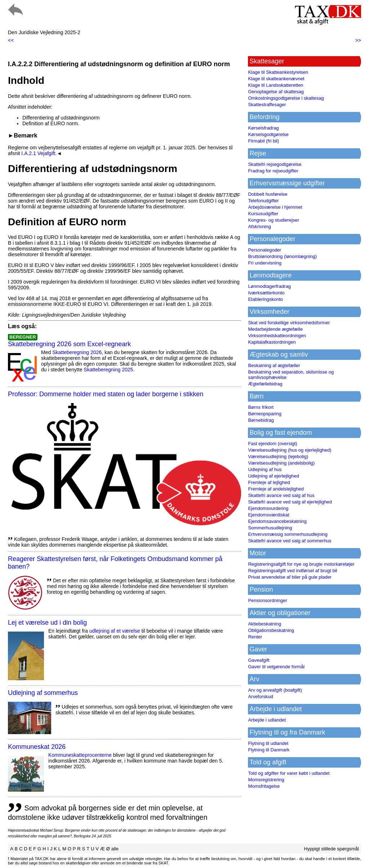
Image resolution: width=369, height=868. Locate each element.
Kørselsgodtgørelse (268, 134)
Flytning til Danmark (269, 750)
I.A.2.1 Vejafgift (38, 153)
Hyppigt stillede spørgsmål (332, 849)
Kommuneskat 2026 (37, 747)
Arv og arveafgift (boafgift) (275, 690)
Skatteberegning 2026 (77, 352)
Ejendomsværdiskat (268, 515)
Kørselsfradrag (263, 128)
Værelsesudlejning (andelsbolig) (281, 463)
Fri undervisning (265, 263)
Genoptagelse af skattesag (276, 92)
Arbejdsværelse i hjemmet (275, 207)
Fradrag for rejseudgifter (273, 171)
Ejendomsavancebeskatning (277, 521)
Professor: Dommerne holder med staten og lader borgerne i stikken (106, 394)
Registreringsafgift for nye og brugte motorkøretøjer (301, 564)
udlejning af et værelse (115, 631)
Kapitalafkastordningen (272, 342)
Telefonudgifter (263, 201)
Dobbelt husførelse (268, 194)
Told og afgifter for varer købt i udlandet (289, 773)
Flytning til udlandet (268, 743)
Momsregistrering (266, 780)
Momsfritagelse (264, 786)
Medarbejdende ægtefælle (275, 329)
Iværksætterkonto (266, 293)
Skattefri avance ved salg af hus (281, 495)
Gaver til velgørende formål (276, 667)
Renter (255, 637)
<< (11, 40)
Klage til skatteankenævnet (276, 79)
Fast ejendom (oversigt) (273, 444)
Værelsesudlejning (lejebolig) (278, 456)
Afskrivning (259, 227)
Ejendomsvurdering (268, 508)
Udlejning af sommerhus (43, 693)
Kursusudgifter (263, 214)
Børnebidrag (261, 420)
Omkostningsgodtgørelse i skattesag (286, 98)
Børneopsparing (265, 414)
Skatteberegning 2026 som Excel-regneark (69, 344)
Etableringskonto (265, 299)
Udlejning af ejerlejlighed (274, 476)
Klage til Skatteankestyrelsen (278, 72)
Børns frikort (261, 407)
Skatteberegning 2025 (108, 370)
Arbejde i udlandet (267, 720)
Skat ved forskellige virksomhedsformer (289, 323)
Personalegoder (264, 250)
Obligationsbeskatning (271, 630)
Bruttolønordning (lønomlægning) (282, 256)
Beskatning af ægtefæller (274, 365)
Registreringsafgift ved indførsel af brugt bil (292, 571)
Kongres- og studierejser (274, 220)
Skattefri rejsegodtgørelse (275, 164)
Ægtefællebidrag (265, 384)
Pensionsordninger (267, 600)
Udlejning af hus (265, 469)
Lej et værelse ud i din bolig (47, 623)
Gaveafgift (259, 660)
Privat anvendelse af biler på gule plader (290, 577)
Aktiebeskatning (264, 624)
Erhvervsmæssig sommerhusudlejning (288, 534)
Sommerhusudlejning (270, 528)
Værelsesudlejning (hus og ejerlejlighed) (290, 450)
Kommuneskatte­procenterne (80, 755)
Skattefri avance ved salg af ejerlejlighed (290, 502)
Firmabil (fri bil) (263, 141)
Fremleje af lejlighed (269, 482)
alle (115, 849)
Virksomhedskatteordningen (277, 336)
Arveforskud (260, 697)
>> (358, 40)
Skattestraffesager (267, 105)
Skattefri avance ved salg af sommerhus (290, 541)
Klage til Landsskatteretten (275, 85)
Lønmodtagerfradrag (269, 286)
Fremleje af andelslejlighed (276, 489)
